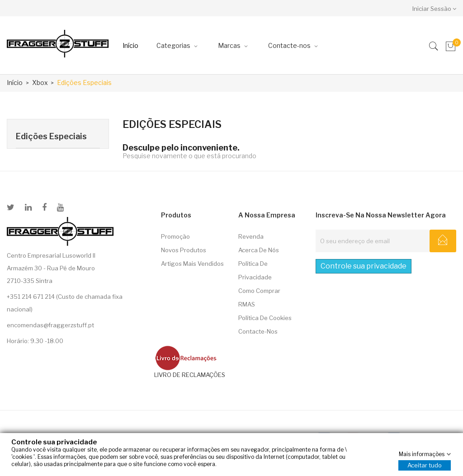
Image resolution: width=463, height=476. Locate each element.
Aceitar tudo (425, 465)
